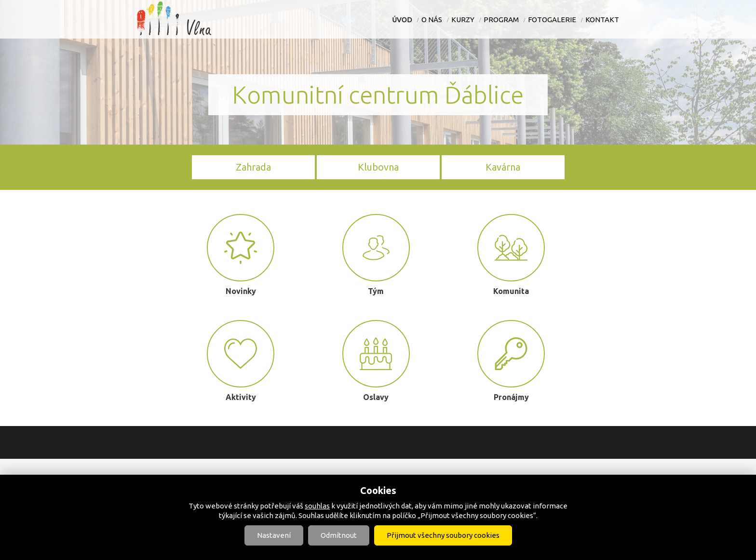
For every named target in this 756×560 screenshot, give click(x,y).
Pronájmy (511, 361)
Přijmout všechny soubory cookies (443, 535)
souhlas (317, 506)
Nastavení (274, 535)
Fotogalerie (552, 20)
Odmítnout (339, 535)
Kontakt (602, 20)
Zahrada (253, 167)
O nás (432, 20)
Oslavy (376, 361)
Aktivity (241, 361)
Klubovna (378, 167)
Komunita (511, 255)
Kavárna (503, 167)
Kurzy (463, 20)
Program (501, 20)
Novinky (241, 255)
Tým (376, 255)
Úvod (402, 20)
